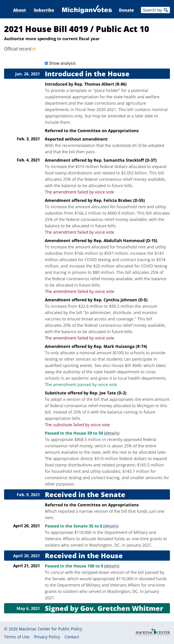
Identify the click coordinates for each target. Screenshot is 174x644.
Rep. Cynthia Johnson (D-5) (121, 300)
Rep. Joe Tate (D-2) (108, 393)
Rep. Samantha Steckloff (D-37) (125, 160)
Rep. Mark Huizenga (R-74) (120, 346)
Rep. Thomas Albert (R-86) (100, 84)
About (19, 10)
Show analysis (62, 63)
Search (166, 10)
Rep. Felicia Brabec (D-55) (119, 200)
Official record (18, 49)
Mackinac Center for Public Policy (51, 629)
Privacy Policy (47, 637)
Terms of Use (17, 637)
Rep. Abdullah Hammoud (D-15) (125, 240)
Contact (72, 637)
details (112, 433)
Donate (126, 10)
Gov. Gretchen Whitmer (122, 608)
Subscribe (44, 10)
